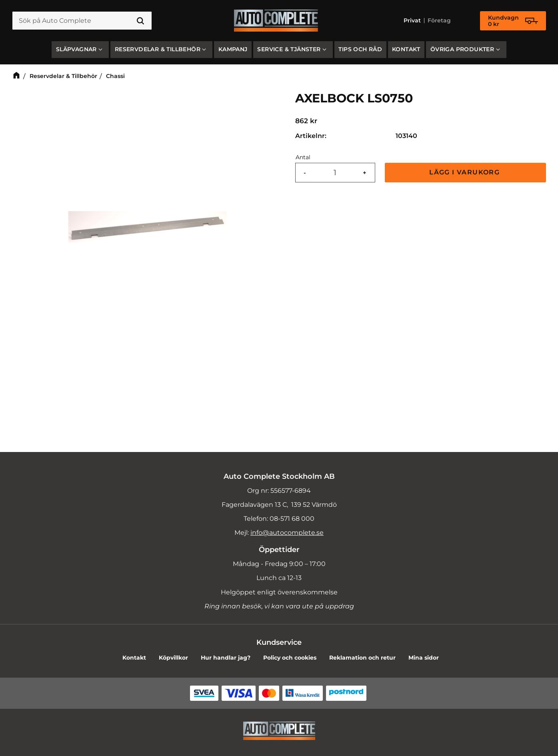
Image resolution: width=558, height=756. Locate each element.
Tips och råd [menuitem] (360, 49)
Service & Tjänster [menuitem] (289, 49)
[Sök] (140, 21)
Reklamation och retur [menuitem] (362, 658)
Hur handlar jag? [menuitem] (226, 658)
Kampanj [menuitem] (233, 49)
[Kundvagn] (513, 21)
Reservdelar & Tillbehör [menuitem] (158, 49)
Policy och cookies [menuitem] (290, 658)
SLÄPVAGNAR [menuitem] (76, 49)
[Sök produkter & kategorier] (82, 21)
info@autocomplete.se (287, 533)
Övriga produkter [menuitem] (462, 49)
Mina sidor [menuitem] (424, 658)
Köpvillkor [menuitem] (173, 658)
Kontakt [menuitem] (406, 49)
